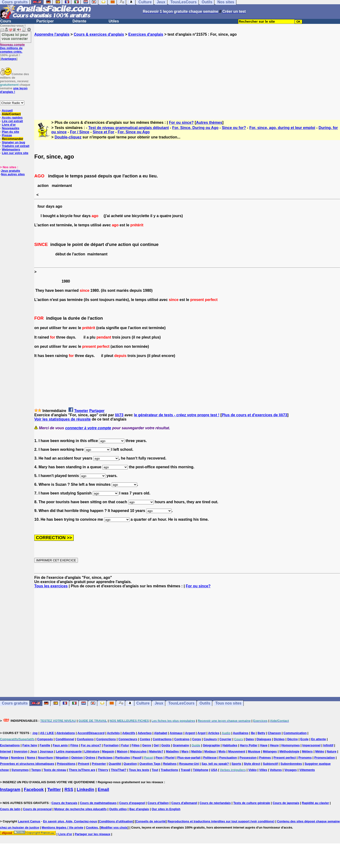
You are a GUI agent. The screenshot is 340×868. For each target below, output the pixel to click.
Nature (332, 751)
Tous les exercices (51, 586)
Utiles (114, 21)
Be (253, 733)
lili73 (119, 415)
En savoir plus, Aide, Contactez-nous (70, 821)
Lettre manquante (69, 751)
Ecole (304, 739)
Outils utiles (118, 809)
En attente (319, 739)
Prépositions (66, 764)
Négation (62, 758)
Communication (295, 733)
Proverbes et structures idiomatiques (27, 764)
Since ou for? (234, 128)
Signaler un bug (13, 142)
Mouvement (237, 751)
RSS (69, 790)
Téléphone (201, 770)
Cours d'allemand (184, 803)
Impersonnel (311, 745)
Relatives (170, 764)
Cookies (92, 827)
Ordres (90, 758)
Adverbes (145, 733)
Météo (320, 751)
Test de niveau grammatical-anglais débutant (129, 128)
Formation (111, 745)
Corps (197, 739)
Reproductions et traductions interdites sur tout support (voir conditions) (221, 821)
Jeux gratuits (11, 171)
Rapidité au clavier (315, 803)
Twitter (54, 790)
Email (103, 790)
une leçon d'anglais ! (14, 90)
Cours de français (64, 803)
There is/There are (82, 770)
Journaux (47, 751)
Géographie (211, 745)
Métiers (307, 751)
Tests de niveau (55, 770)
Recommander (13, 139)
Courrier (225, 739)
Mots (222, 751)
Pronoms (305, 758)
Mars (185, 751)
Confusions (85, 739)
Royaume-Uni (189, 764)
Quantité (115, 764)
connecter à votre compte (88, 428)
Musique (254, 751)
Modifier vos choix (114, 827)
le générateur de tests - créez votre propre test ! (177, 415)
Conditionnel (65, 739)
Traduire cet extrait (16, 146)
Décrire (292, 739)
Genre (147, 745)
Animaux (176, 733)
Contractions (162, 739)
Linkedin (85, 790)
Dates (250, 739)
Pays (159, 758)
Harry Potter (249, 745)
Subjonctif (270, 764)
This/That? (119, 770)
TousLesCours (181, 703)
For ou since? (181, 122)
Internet (6, 751)
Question (130, 764)
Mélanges (270, 751)
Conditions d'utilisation (116, 821)
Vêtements (307, 770)
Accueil (7, 110)
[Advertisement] (187, 74)
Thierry (103, 770)
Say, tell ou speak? (215, 764)
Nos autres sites (13, 174)
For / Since (80, 132)
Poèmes (265, 758)
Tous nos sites (228, 703)
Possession (248, 758)
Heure (274, 745)
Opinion (77, 758)
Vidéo (253, 770)
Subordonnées (291, 764)
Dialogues (264, 739)
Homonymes (290, 745)
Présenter (99, 764)
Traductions (170, 770)
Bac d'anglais (139, 809)
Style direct (252, 764)
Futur (125, 745)
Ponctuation (228, 758)
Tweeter (81, 411)
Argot (202, 733)
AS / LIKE (47, 733)
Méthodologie (289, 751)
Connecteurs (128, 739)
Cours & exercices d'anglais (99, 34)
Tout (155, 770)
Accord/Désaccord (91, 733)
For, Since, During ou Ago (195, 128)
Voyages (291, 770)
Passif (137, 758)
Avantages (9, 59)
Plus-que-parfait (189, 758)
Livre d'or (9, 125)
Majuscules (138, 751)
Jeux (159, 703)
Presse (7, 135)
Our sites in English (166, 809)
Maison (122, 751)
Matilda (197, 751)
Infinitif (328, 745)
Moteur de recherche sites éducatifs (81, 809)
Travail (185, 770)
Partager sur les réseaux (92, 834)
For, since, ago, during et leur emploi (282, 128)
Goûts (166, 745)
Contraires (182, 739)
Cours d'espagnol (132, 803)
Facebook (34, 790)
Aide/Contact (11, 114)
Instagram (10, 790)
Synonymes (20, 770)
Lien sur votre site (15, 153)
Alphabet (161, 733)
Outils (205, 703)
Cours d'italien (158, 803)
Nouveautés (11, 128)
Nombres (17, 758)
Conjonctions (106, 739)
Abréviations (66, 733)
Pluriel (170, 758)
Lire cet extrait (12, 121)
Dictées (279, 739)
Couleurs (210, 739)
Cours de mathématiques (98, 803)
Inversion (21, 751)
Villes (263, 770)
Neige (4, 758)
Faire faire (30, 745)
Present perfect (285, 758)
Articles (214, 733)
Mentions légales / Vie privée (62, 827)
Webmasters (11, 149)
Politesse (210, 758)
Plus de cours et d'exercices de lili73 (255, 415)
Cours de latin (10, 809)
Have (264, 745)
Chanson (274, 733)
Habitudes (230, 745)
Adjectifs (129, 733)
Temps (36, 770)
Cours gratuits (15, 703)
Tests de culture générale (252, 803)
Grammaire (181, 745)
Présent (84, 764)
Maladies (172, 751)
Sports (236, 764)
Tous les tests (139, 770)
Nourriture (46, 758)
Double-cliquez (68, 137)
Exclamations (10, 745)
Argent (190, 733)
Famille (45, 745)
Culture (143, 703)
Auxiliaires (241, 733)
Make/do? (156, 751)
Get (156, 745)
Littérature (92, 751)
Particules (123, 758)
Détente (79, 21)
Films (74, 745)
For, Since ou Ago (134, 132)
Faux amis (60, 745)
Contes (145, 739)
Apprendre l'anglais (52, 34)
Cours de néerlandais (215, 803)
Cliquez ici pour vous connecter (15, 36)
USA (214, 770)
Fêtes (136, 745)
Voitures (276, 770)
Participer (45, 21)
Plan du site (11, 132)
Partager (97, 411)
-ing (35, 733)
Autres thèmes (209, 122)
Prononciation (325, 758)
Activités (113, 733)
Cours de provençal (37, 809)
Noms (31, 758)
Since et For (103, 132)
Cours (6, 21)
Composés (45, 739)
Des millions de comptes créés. (12, 48)
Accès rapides (12, 118)
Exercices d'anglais (146, 34)
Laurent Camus (29, 821)
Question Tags (150, 764)
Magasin (108, 751)
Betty (261, 733)
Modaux (210, 751)
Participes (105, 758)
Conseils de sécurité (151, 821)
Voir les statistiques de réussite (62, 419)
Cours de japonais (286, 803)
